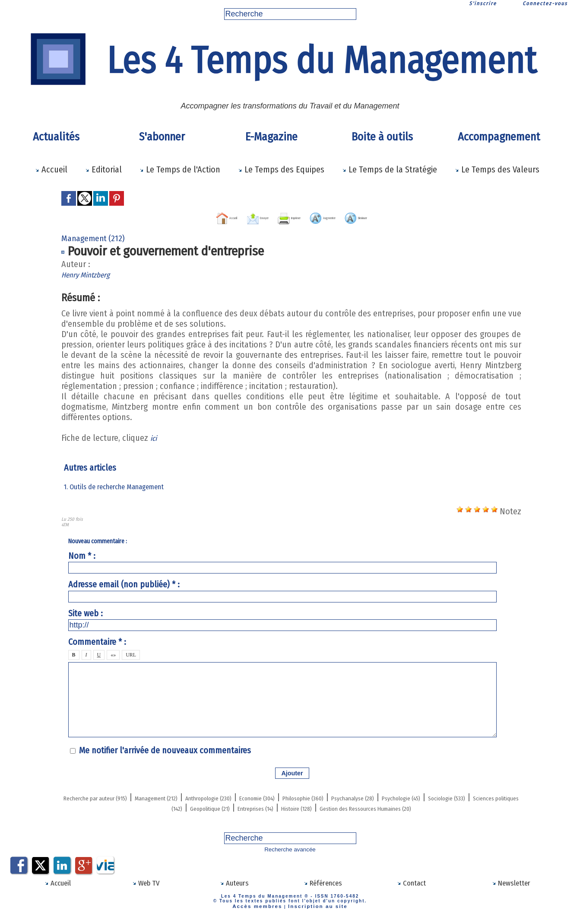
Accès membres (262, 912)
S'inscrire (483, 3)
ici (154, 437)
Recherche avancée (290, 858)
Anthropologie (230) (277, 796)
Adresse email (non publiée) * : (124, 583)
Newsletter (511, 890)
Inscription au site (313, 912)
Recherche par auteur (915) (112, 796)
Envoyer (228, 217)
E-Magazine (271, 137)
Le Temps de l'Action (180, 169)
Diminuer (403, 217)
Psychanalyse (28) (487, 796)
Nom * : (82, 555)
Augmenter (343, 217)
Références (323, 890)
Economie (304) (349, 796)
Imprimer (282, 217)
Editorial (103, 169)
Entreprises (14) (397, 806)
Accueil (51, 169)
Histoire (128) (456, 806)
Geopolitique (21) (331, 806)
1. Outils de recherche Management (119, 486)
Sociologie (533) (168, 806)
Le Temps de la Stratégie (390, 169)
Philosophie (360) (415, 796)
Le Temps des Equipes (281, 169)
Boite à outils (382, 137)
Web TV (146, 890)
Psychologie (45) (103, 806)
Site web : (86, 612)
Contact (412, 890)
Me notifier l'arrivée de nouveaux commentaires (165, 749)
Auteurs (234, 890)
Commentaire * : (97, 641)
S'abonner (162, 137)
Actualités (56, 137)
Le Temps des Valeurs (497, 169)
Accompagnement (499, 137)
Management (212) (201, 796)
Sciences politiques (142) (248, 806)
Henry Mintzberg (91, 274)
